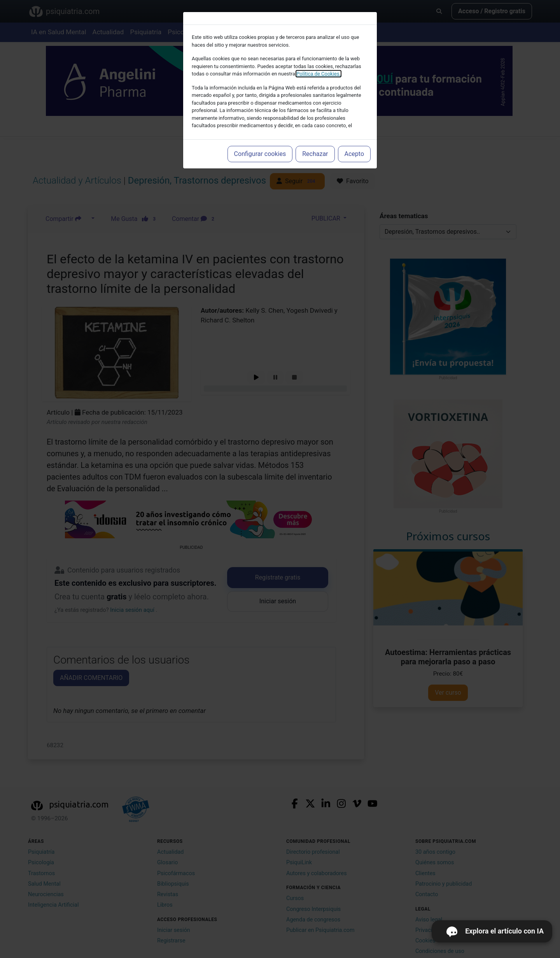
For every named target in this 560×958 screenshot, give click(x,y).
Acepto (354, 154)
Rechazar (315, 154)
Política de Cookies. (318, 74)
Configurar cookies (260, 154)
